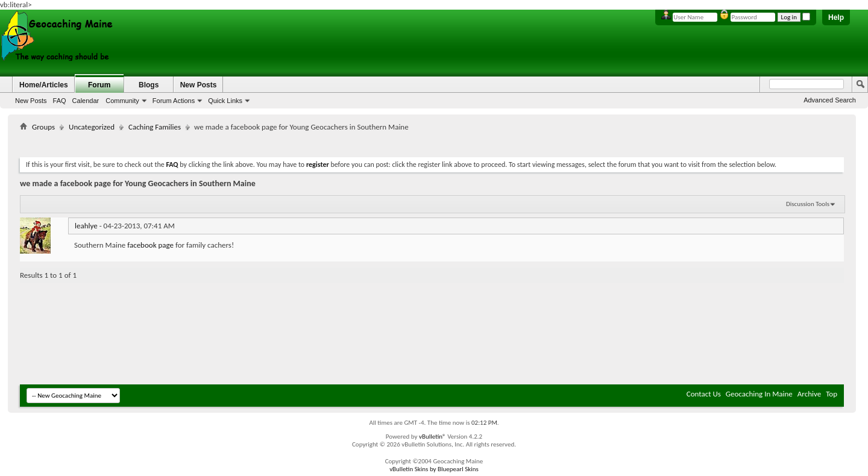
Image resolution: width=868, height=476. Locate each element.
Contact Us (704, 394)
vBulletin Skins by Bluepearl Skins (434, 469)
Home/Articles (44, 85)
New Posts (31, 101)
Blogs (149, 85)
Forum (99, 85)
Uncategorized (92, 127)
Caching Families (155, 127)
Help (836, 17)
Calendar (86, 101)
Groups (43, 127)
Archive (809, 394)
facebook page (150, 245)
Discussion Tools (808, 204)
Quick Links (225, 101)
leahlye (86, 226)
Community (122, 101)
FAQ (60, 101)
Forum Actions (174, 101)
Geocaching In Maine (759, 394)
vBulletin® (432, 437)
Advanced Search (830, 100)
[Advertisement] (432, 142)
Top (832, 394)
